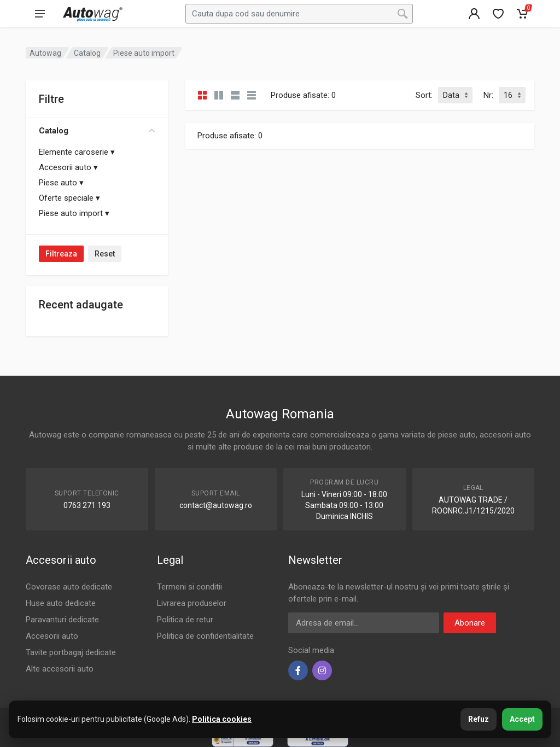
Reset (105, 254)
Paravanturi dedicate (62, 620)
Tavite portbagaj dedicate (71, 652)
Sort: (424, 95)
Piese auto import (74, 213)
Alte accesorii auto (60, 669)
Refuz (479, 719)
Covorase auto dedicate (69, 587)
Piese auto (61, 183)
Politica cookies (222, 719)
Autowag (45, 53)
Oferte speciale (69, 198)
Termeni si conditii (189, 587)
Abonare (470, 623)
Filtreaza (61, 254)
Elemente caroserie (77, 152)
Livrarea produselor (192, 603)
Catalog (97, 131)
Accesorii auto (68, 167)
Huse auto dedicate (61, 603)
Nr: (488, 95)
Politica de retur (185, 620)
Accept (522, 719)
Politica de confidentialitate (205, 636)
